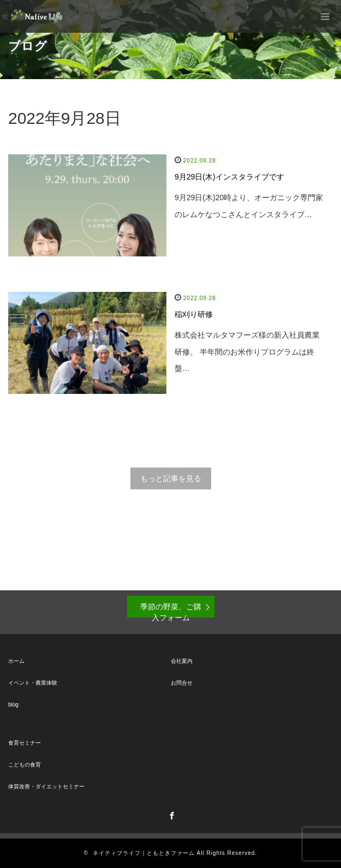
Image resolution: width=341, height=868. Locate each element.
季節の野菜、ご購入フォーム (171, 610)
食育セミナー (25, 743)
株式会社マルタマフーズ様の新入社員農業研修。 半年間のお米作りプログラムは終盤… (247, 352)
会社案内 (182, 661)
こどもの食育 (25, 765)
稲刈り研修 (194, 314)
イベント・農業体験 (33, 683)
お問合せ (182, 683)
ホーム (16, 661)
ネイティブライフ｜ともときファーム (144, 853)
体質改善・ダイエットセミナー (46, 786)
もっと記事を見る (171, 478)
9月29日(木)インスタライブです (229, 177)
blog (13, 705)
